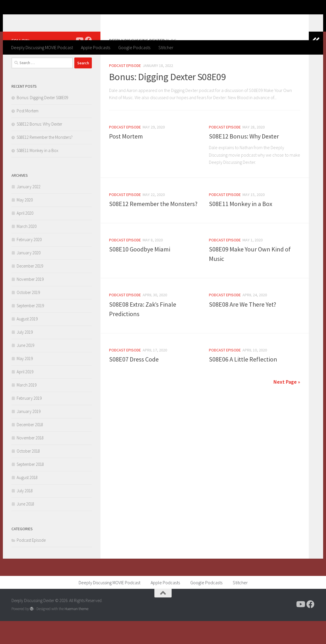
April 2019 (25, 395)
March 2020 (27, 249)
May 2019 (25, 381)
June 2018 (25, 527)
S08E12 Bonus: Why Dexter (244, 159)
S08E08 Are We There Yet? (242, 327)
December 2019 (30, 289)
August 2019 (27, 342)
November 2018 (30, 461)
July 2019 (25, 355)
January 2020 (29, 276)
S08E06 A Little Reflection (243, 382)
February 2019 (29, 421)
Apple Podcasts (96, 47)
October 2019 (28, 315)
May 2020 (25, 223)
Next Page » (287, 405)
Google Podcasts (134, 47)
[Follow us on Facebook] (88, 63)
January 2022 (29, 210)
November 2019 (30, 302)
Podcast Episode (125, 89)
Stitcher (166, 47)
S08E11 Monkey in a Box (241, 227)
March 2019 (27, 408)
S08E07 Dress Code (134, 382)
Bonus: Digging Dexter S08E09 (167, 100)
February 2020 (29, 263)
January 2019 (29, 434)
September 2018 (30, 487)
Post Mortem (126, 159)
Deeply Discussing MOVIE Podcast (42, 47)
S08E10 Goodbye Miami (140, 272)
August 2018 (27, 500)
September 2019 (30, 329)
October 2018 (28, 474)
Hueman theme (76, 632)
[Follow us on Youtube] (79, 63)
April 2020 (25, 236)
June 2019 (25, 368)
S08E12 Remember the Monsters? (153, 227)
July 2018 (25, 514)
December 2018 (30, 448)
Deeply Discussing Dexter (75, 20)
